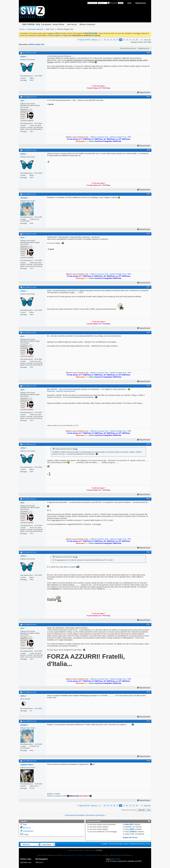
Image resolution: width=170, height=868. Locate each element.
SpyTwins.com (26, 862)
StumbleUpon (28, 831)
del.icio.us (27, 828)
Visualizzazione (143, 48)
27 (117, 40)
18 (105, 40)
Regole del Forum (130, 837)
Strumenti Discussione (127, 48)
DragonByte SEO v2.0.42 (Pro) (74, 855)
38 (137, 40)
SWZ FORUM (28, 24)
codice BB (128, 824)
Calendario (46, 24)
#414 (148, 444)
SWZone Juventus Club (99, 137)
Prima (94, 40)
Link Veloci (72, 24)
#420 (148, 761)
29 (124, 40)
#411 (148, 287)
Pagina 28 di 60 (85, 40)
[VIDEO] (133, 832)
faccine (128, 827)
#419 (148, 721)
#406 (148, 53)
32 (133, 40)
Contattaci (105, 844)
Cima (149, 810)
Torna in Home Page (116, 844)
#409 (148, 194)
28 (121, 40)
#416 (148, 552)
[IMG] (132, 829)
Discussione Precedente (75, 815)
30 (127, 40)
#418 (148, 692)
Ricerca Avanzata (88, 24)
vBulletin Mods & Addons (93, 855)
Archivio (126, 844)
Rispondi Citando (144, 92)
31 (130, 40)
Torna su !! (39, 862)
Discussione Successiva (95, 815)
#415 (148, 499)
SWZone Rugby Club (37, 44)
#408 (148, 150)
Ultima (147, 40)
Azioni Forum (59, 24)
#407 (148, 97)
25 (111, 40)
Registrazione (141, 3)
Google (26, 834)
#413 (148, 386)
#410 (148, 234)
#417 (148, 624)
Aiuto (129, 3)
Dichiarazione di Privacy (137, 844)
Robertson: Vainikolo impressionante (61, 391)
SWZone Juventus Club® (57, 796)
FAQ (38, 24)
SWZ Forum (116, 859)
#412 (148, 332)
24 (108, 40)
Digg (25, 824)
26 (114, 40)
